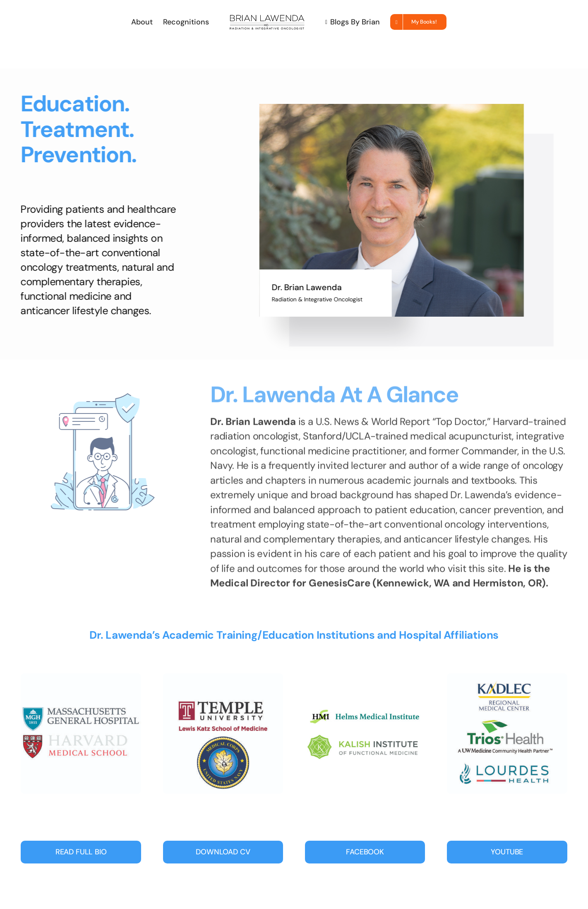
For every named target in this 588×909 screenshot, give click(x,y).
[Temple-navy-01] (223, 678)
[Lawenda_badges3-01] (365, 678)
